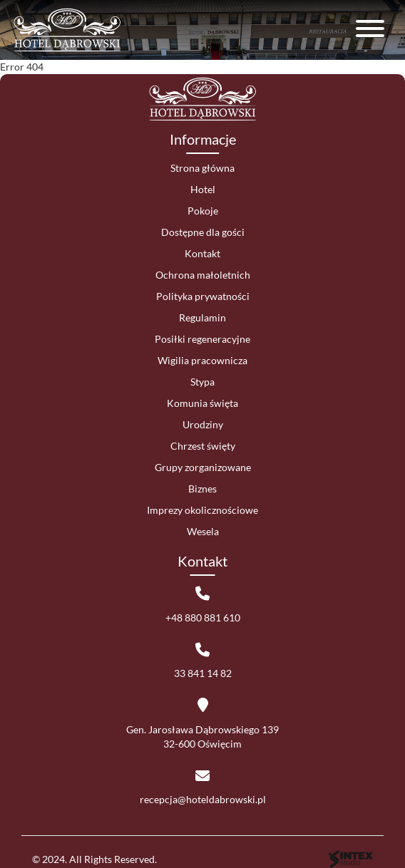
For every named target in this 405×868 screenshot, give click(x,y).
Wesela (203, 531)
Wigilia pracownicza (202, 360)
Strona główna (202, 168)
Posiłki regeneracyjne (202, 339)
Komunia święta (202, 403)
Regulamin (202, 317)
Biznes (202, 489)
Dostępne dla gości (203, 232)
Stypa (202, 382)
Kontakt (202, 253)
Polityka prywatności (203, 296)
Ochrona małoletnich (203, 275)
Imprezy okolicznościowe (202, 510)
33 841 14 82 (203, 673)
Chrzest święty (203, 446)
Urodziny (203, 424)
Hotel (203, 189)
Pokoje (203, 211)
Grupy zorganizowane (203, 467)
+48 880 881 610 (203, 618)
